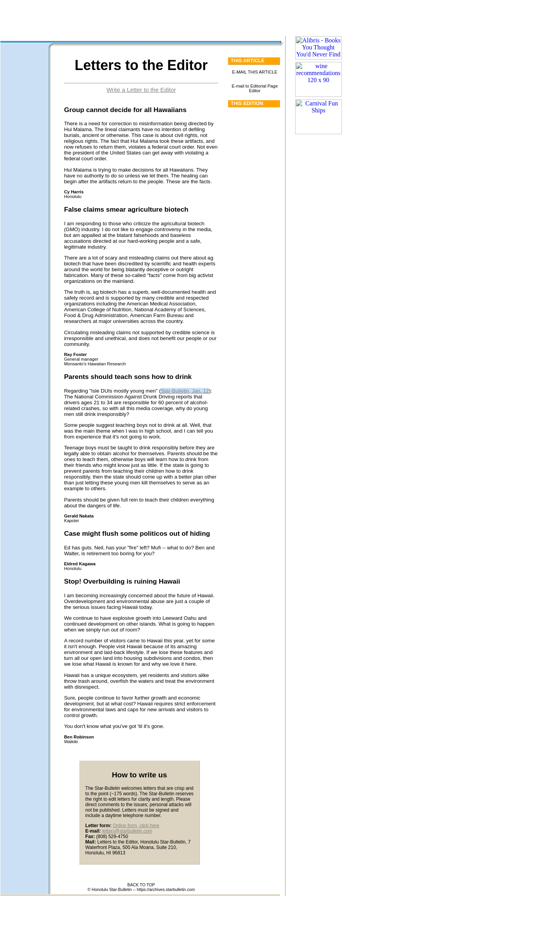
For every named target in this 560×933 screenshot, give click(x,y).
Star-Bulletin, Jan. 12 (185, 391)
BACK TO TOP (141, 885)
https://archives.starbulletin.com (166, 889)
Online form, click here (136, 826)
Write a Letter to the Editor (141, 90)
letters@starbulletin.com (127, 831)
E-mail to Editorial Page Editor (255, 88)
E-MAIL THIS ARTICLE (255, 72)
